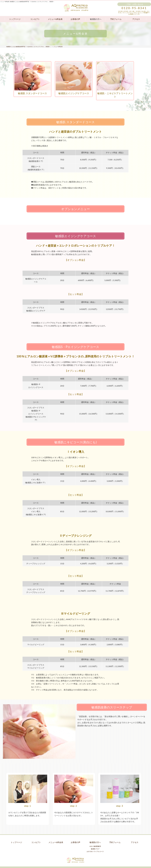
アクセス (136, 19)
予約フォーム (116, 19)
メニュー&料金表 (55, 19)
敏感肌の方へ (96, 19)
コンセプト (35, 19)
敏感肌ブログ (95, 846)
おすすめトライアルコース (95, 849)
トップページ (15, 19)
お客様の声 (75, 19)
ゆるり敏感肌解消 (95, 844)
